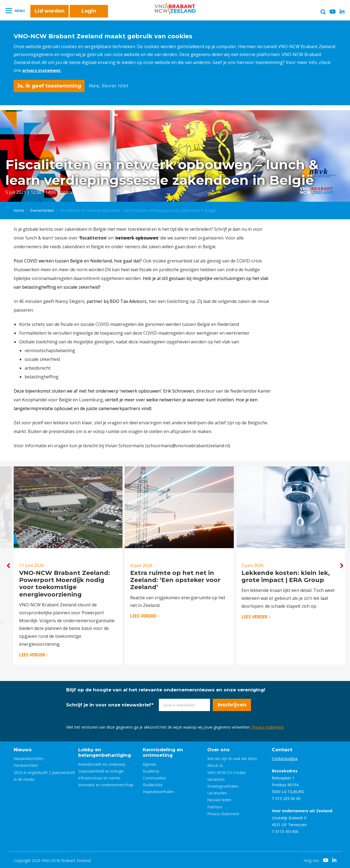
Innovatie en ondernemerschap (106, 783)
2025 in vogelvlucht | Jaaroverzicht (44, 771)
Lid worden (50, 14)
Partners (215, 805)
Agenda (149, 763)
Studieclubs (153, 783)
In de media (24, 778)
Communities (154, 776)
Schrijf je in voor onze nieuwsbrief (110, 703)
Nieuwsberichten (28, 757)
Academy (151, 769)
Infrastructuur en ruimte (99, 776)
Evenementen (42, 208)
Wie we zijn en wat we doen (232, 757)
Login (89, 14)
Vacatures (216, 778)
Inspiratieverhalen (158, 790)
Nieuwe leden (219, 798)
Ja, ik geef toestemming (49, 86)
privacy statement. (43, 70)
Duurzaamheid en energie (101, 769)
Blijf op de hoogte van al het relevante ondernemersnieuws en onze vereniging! (166, 688)
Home (19, 208)
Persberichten (26, 764)
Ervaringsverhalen (223, 784)
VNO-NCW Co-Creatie (227, 771)
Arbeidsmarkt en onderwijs (102, 763)
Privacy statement (268, 725)
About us (215, 764)
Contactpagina (285, 757)
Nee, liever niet (109, 86)
